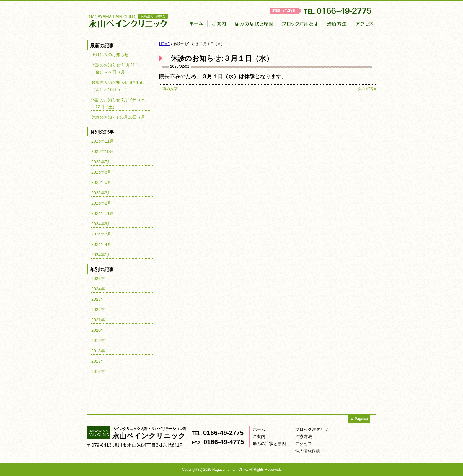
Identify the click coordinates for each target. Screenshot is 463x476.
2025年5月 (101, 182)
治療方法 (304, 436)
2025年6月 (101, 172)
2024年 (98, 289)
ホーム (259, 429)
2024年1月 (101, 255)
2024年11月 (102, 213)
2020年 (98, 330)
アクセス (304, 444)
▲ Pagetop (359, 419)
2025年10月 (102, 151)
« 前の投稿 (168, 89)
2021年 (98, 320)
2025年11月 (102, 141)
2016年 (98, 372)
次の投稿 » (367, 89)
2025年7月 (101, 162)
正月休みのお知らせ (110, 55)
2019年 (98, 341)
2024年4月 (101, 244)
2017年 (98, 361)
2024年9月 (101, 224)
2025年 (98, 279)
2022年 (98, 310)
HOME (164, 44)
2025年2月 (101, 203)
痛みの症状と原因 (269, 444)
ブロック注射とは (312, 429)
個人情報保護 (308, 451)
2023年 (98, 299)
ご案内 (259, 436)
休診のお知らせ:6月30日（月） (120, 117)
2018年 (98, 351)
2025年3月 (101, 193)
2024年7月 (101, 234)
